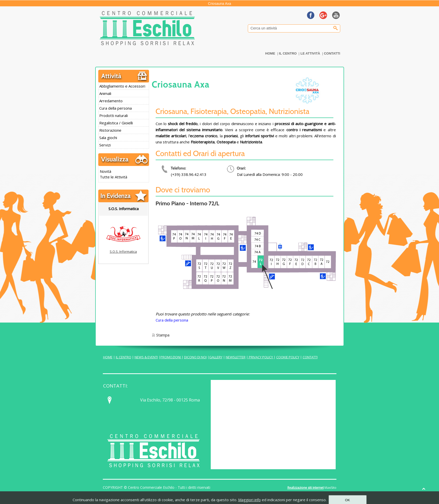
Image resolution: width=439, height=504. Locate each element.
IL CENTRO (124, 357)
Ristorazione (110, 130)
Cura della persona (116, 108)
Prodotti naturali (113, 115)
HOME (108, 357)
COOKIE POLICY (288, 357)
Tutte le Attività (113, 177)
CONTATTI (310, 357)
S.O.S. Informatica (123, 251)
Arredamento (111, 101)
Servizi (105, 145)
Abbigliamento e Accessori (122, 86)
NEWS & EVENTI (146, 357)
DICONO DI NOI (195, 357)
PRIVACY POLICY (261, 357)
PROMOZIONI (171, 357)
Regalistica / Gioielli (116, 123)
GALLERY (216, 357)
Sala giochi (108, 138)
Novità (105, 171)
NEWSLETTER (236, 357)
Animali (105, 93)
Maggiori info (249, 500)
